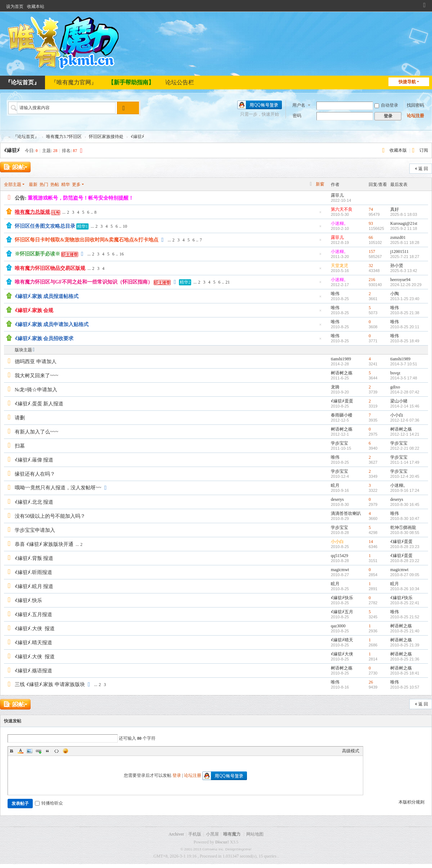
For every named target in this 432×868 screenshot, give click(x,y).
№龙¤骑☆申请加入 (36, 390)
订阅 (424, 150)
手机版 (195, 834)
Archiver (176, 834)
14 (371, 542)
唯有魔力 (232, 834)
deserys (337, 499)
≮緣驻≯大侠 (342, 654)
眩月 (335, 485)
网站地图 (255, 834)
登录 (177, 775)
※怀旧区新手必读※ (37, 254)
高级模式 (351, 751)
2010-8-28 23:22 (405, 561)
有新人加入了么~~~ (37, 432)
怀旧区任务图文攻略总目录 (45, 226)
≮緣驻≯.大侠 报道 (35, 629)
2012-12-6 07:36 (405, 420)
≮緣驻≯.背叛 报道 (34, 558)
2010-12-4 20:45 (405, 476)
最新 (33, 184)
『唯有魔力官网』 (74, 82)
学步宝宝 (339, 443)
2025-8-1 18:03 (404, 214)
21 (228, 282)
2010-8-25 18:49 (405, 341)
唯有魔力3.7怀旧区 (64, 137)
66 (371, 237)
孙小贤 (397, 266)
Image (30, 751)
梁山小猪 (399, 401)
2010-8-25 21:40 (405, 631)
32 (371, 266)
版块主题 (23, 350)
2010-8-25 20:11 (405, 327)
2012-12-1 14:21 (405, 434)
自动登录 (386, 105)
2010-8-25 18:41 (405, 673)
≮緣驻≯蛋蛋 (342, 401)
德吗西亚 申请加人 (36, 362)
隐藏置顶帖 (320, 214)
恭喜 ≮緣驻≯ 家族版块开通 (44, 544)
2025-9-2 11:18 (404, 228)
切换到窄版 (424, 8)
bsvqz (395, 373)
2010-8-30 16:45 (405, 504)
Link (39, 751)
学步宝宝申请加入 (35, 530)
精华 (66, 184)
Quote (48, 751)
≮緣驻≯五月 (342, 612)
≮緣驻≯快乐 (342, 598)
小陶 (395, 294)
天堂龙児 (339, 266)
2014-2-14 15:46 (405, 406)
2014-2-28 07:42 (405, 392)
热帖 (55, 184)
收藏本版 (399, 150)
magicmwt (340, 570)
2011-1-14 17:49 (405, 462)
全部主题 (13, 184)
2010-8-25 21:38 (405, 313)
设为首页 (15, 6)
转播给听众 (49, 803)
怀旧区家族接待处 (106, 137)
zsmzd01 (398, 237)
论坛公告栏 (180, 82)
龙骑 (335, 387)
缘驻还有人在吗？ (35, 474)
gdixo (395, 387)
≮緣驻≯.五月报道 (33, 615)
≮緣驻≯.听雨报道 (33, 572)
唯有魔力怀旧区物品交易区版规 (50, 268)
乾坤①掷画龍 (403, 528)
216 (372, 280)
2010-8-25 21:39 (405, 645)
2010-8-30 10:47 (405, 518)
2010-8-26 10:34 (405, 589)
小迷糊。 (339, 223)
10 (125, 226)
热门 (44, 184)
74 (371, 209)
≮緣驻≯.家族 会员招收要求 (44, 339)
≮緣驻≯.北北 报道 (34, 502)
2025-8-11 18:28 (405, 242)
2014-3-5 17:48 (404, 378)
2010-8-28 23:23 (405, 547)
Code (57, 751)
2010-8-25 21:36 (405, 659)
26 (371, 682)
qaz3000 (338, 626)
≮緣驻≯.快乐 (28, 600)
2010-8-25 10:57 (405, 687)
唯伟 (335, 294)
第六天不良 (342, 209)
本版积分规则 (411, 802)
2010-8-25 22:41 (405, 603)
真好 (395, 209)
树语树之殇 (342, 373)
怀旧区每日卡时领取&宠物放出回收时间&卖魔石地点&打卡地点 (87, 240)
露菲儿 (337, 195)
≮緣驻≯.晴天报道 (33, 643)
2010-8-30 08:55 (405, 533)
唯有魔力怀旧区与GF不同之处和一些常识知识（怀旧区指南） (84, 282)
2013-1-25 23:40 (405, 299)
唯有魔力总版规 (32, 212)
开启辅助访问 (418, 5)
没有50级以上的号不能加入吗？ (50, 516)
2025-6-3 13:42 (404, 271)
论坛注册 (415, 116)
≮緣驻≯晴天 (342, 640)
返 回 (423, 169)
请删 (20, 418)
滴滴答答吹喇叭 (346, 513)
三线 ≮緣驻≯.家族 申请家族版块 (50, 684)
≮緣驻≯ (12, 150)
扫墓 (20, 446)
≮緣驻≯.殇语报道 (33, 671)
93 (371, 223)
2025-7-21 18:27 (405, 257)
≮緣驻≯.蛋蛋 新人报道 (39, 404)
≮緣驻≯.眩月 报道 (34, 586)
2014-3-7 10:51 (404, 364)
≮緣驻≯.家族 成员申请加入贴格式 (52, 324)
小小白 (397, 415)
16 (122, 254)
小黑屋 (212, 834)
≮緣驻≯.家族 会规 (34, 310)
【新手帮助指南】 (131, 82)
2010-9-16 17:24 (405, 490)
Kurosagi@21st (404, 223)
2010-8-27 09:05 (405, 575)
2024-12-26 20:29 (406, 285)
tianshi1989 (341, 359)
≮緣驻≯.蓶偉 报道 (34, 460)
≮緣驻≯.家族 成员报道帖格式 (47, 296)
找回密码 (415, 105)
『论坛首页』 (26, 137)
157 (372, 252)
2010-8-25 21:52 (405, 617)
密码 (297, 116)
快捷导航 (407, 82)
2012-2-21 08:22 (405, 448)
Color (21, 751)
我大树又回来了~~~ (37, 376)
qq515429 (339, 556)
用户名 (299, 105)
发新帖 (14, 168)
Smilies (66, 751)
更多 (76, 184)
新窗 (320, 184)
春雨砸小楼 (342, 415)
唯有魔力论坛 (3, 137)
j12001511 (399, 252)
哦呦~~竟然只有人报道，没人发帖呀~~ (58, 488)
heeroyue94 (400, 280)
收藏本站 (36, 6)
